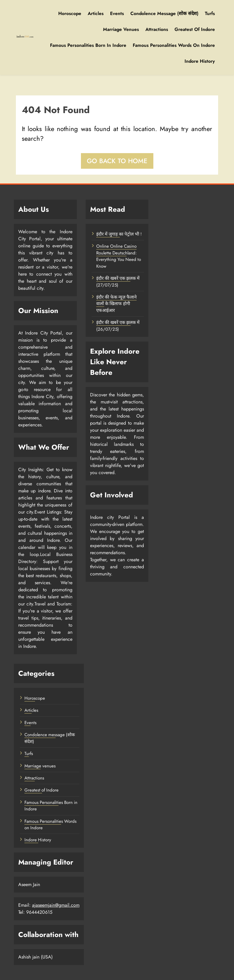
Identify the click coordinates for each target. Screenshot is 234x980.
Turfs (210, 13)
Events (117, 13)
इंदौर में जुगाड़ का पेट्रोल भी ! (119, 234)
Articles (96, 13)
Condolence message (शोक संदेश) (164, 13)
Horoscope (70, 13)
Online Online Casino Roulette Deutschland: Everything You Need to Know (119, 256)
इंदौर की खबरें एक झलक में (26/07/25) (118, 326)
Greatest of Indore (195, 29)
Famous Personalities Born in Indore (88, 45)
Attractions (157, 29)
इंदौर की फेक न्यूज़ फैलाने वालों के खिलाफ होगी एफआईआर (116, 304)
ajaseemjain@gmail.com (56, 905)
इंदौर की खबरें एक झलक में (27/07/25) (118, 282)
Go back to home (117, 161)
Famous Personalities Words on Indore (174, 45)
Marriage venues (121, 29)
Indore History (200, 61)
